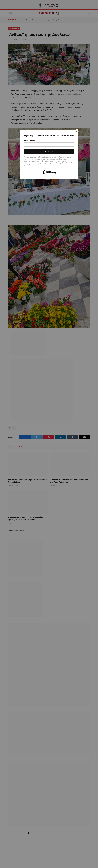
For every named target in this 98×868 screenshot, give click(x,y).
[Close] (77, 131)
